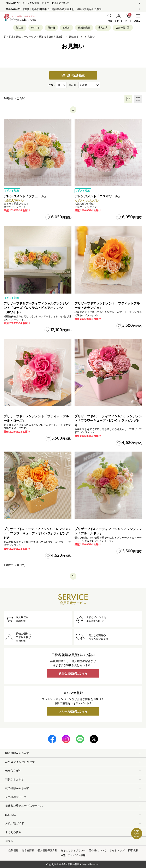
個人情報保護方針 (47, 850)
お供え (66, 28)
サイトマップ (117, 850)
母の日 (51, 28)
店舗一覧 (123, 28)
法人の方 (103, 28)
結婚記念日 (84, 28)
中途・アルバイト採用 (73, 855)
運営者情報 (28, 850)
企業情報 (13, 850)
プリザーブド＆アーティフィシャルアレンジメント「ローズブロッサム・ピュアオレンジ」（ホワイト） (36, 308)
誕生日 (20, 28)
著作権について (98, 850)
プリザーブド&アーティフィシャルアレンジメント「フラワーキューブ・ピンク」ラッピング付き (108, 420)
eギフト (36, 28)
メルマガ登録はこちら (73, 711)
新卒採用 (133, 850)
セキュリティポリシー (73, 850)
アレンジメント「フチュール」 (25, 196)
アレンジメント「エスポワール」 (98, 196)
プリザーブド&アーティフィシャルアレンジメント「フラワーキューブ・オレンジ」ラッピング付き (37, 533)
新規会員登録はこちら (73, 673)
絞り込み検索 (73, 75)
